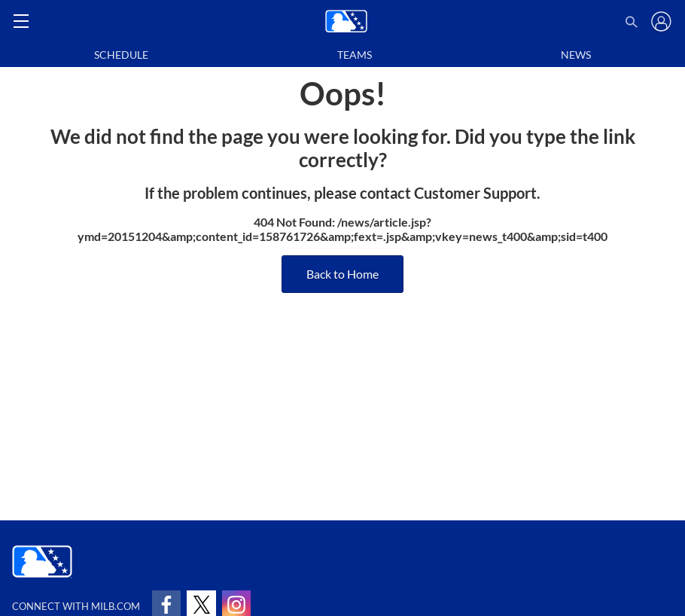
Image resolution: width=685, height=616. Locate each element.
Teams (355, 55)
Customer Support (475, 193)
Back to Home (342, 274)
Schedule (121, 55)
